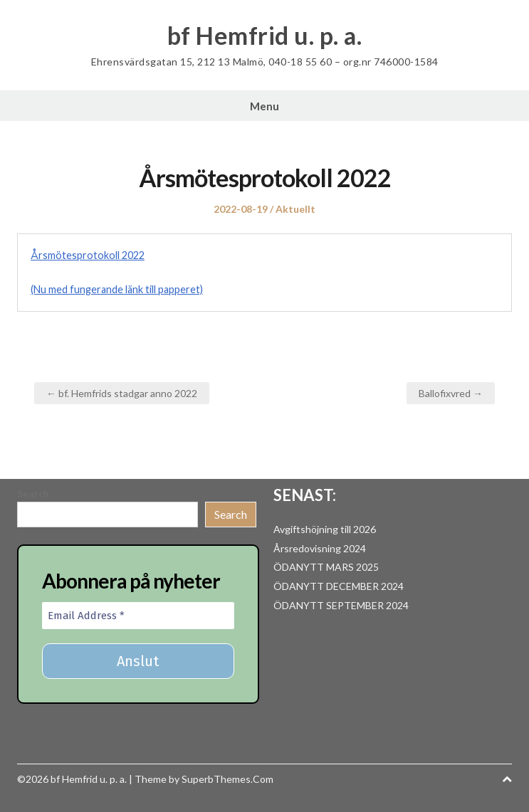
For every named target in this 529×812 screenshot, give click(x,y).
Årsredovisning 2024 (320, 548)
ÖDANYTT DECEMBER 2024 (339, 586)
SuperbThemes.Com (227, 779)
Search (33, 494)
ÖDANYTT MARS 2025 (326, 567)
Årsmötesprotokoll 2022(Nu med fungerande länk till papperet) (117, 272)
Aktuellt (295, 209)
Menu (264, 106)
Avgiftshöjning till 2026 (325, 529)
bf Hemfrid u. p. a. (265, 36)
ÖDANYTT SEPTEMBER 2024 (341, 605)
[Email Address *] (138, 616)
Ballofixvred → (451, 393)
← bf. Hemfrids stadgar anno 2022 (122, 393)
